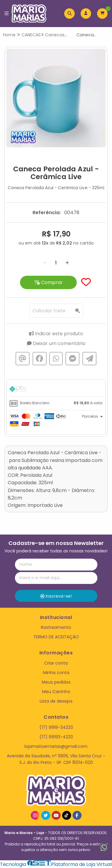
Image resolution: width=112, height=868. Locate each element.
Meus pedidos (56, 682)
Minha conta (56, 673)
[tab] (56, 390)
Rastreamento (56, 627)
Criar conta (56, 663)
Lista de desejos (56, 701)
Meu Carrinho (56, 692)
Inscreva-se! (56, 596)
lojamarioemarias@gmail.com (56, 746)
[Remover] (45, 263)
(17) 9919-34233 (56, 727)
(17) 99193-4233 (56, 737)
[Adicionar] (67, 263)
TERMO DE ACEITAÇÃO (56, 637)
